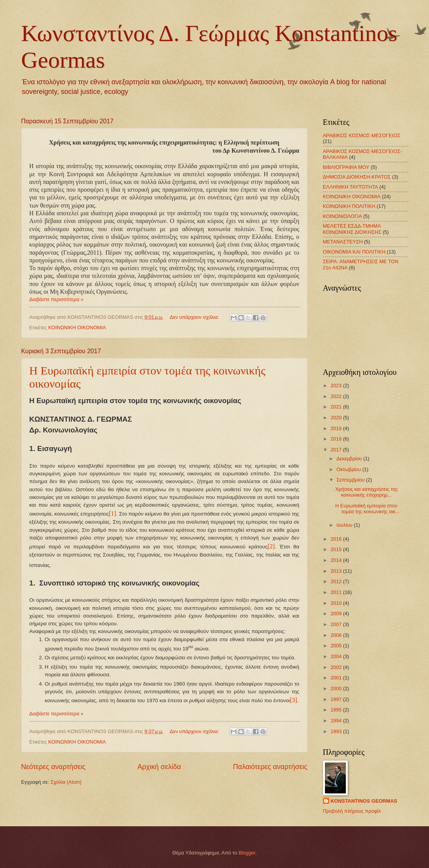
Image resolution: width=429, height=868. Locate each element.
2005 (337, 646)
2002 (337, 667)
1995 (337, 710)
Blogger (247, 853)
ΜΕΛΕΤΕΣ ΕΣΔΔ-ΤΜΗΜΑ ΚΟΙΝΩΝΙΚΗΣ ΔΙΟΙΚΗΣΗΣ (352, 229)
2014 (337, 560)
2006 (337, 635)
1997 (337, 699)
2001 (337, 678)
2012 (337, 581)
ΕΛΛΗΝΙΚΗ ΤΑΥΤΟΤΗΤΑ (351, 187)
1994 (337, 721)
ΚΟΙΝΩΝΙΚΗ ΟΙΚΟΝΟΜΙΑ (77, 328)
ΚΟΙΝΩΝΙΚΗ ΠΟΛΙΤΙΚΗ (349, 206)
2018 (337, 439)
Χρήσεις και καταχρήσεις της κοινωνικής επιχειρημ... (367, 492)
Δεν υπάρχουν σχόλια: (195, 317)
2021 (337, 407)
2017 (337, 450)
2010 (337, 603)
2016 (337, 539)
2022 (337, 396)
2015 (337, 549)
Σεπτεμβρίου (351, 480)
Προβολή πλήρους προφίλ (352, 811)
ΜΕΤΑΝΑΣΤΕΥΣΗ (343, 242)
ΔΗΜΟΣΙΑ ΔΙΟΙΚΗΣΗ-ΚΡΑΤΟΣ (357, 177)
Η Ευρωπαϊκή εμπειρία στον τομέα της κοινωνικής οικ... (367, 509)
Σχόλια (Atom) (66, 782)
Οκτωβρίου (350, 469)
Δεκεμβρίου (350, 459)
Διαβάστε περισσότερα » (56, 299)
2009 (337, 614)
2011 (337, 592)
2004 (337, 656)
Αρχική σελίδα (159, 767)
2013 (337, 571)
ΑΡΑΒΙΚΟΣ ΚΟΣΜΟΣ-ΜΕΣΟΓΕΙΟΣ (362, 135)
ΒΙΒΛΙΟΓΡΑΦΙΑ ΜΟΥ (346, 167)
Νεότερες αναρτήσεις (54, 767)
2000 (337, 688)
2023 (337, 385)
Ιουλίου (345, 525)
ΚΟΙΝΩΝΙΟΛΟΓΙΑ (343, 216)
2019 (337, 428)
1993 (337, 731)
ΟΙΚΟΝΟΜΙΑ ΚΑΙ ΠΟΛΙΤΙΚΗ (354, 252)
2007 (337, 624)
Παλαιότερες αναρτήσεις (270, 767)
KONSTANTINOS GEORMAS (364, 801)
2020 (337, 418)
